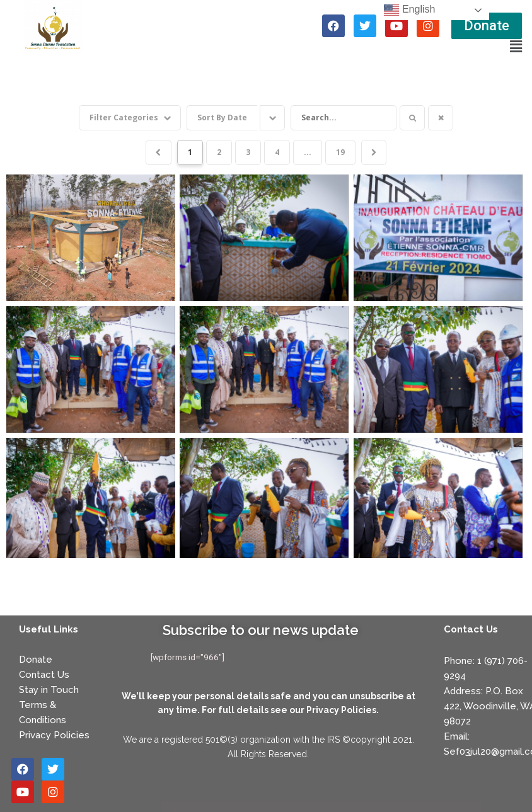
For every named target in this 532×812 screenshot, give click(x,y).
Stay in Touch (49, 687)
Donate (36, 657)
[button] (516, 47)
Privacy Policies (54, 733)
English (409, 10)
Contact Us (44, 672)
